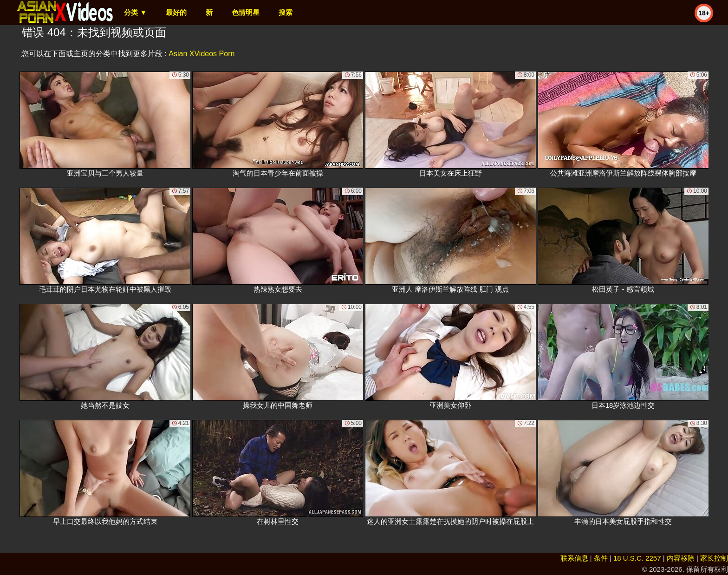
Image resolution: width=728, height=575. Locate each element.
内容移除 (681, 558)
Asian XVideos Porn (201, 54)
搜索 (286, 12)
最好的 (176, 12)
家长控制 (714, 558)
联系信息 (574, 558)
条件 (601, 558)
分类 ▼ (135, 12)
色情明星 (246, 12)
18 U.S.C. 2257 (637, 558)
